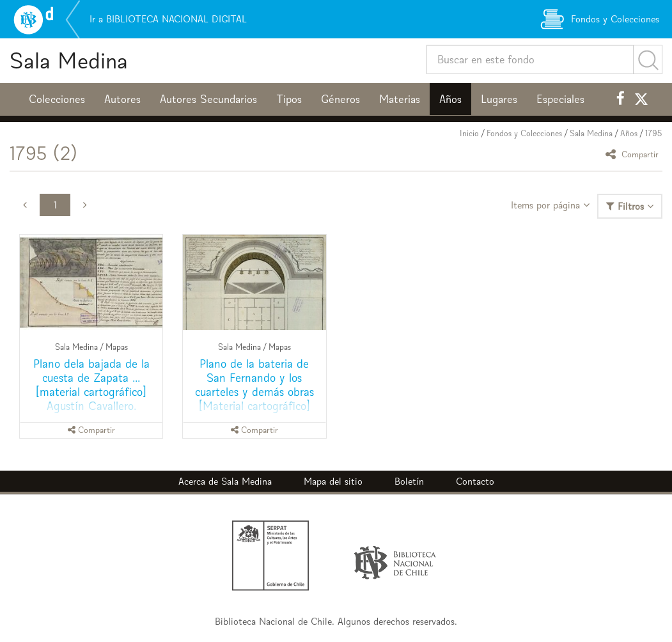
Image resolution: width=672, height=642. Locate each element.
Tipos (289, 99)
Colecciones (57, 99)
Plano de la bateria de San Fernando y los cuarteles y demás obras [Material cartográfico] (254, 385)
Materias (400, 99)
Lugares (499, 99)
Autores (122, 99)
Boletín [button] (409, 481)
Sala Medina (69, 60)
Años (450, 99)
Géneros (340, 99)
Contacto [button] (475, 481)
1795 (654, 133)
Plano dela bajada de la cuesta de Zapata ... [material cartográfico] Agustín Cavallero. (91, 385)
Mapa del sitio (333, 481)
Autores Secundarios (208, 99)
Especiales (560, 99)
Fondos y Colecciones (524, 133)
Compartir (634, 154)
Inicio (469, 133)
